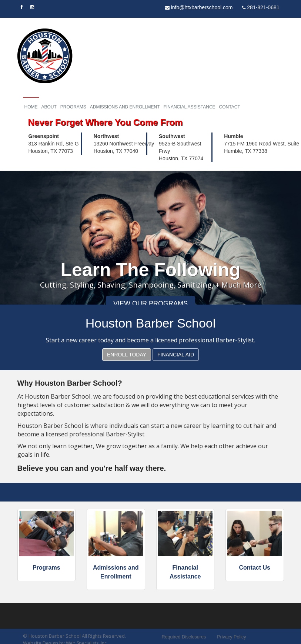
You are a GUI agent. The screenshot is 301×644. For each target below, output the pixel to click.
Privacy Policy (232, 638)
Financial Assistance (190, 108)
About (49, 108)
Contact (230, 108)
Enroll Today (127, 356)
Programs (73, 108)
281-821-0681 (261, 7)
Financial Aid (176, 356)
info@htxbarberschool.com (199, 7)
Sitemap (264, 638)
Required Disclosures (185, 638)
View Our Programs (150, 305)
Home (31, 108)
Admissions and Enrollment (125, 108)
